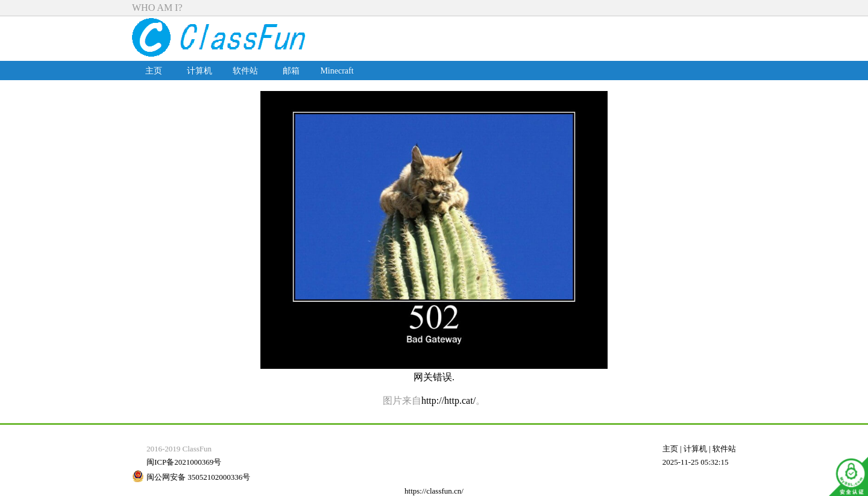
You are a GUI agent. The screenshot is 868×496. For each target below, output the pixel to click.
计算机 (200, 71)
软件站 (245, 71)
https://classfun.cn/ (434, 491)
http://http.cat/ (448, 400)
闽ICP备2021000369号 (184, 462)
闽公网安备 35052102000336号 (198, 477)
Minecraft (337, 71)
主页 (154, 71)
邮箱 (291, 71)
